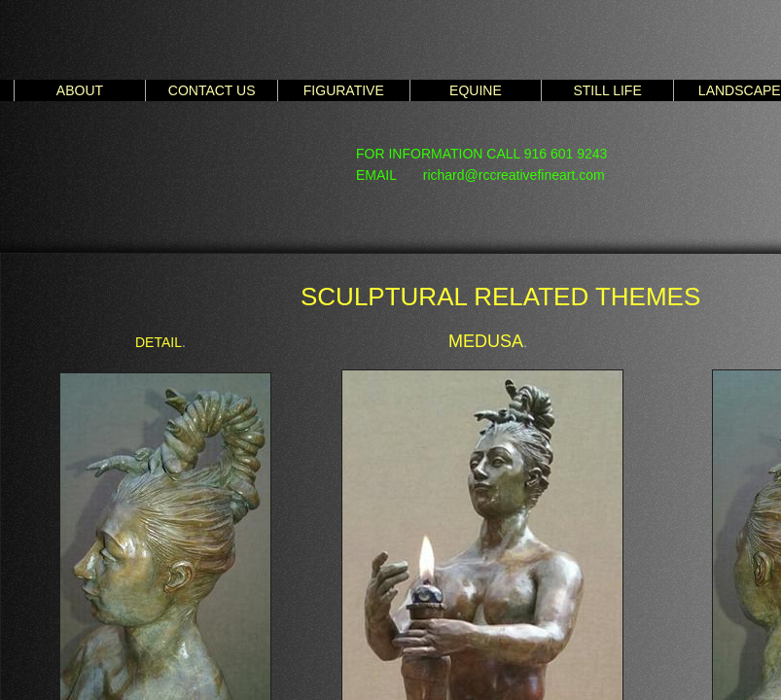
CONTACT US (212, 90)
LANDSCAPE (740, 90)
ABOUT (80, 90)
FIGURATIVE (344, 90)
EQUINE (476, 90)
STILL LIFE (607, 90)
